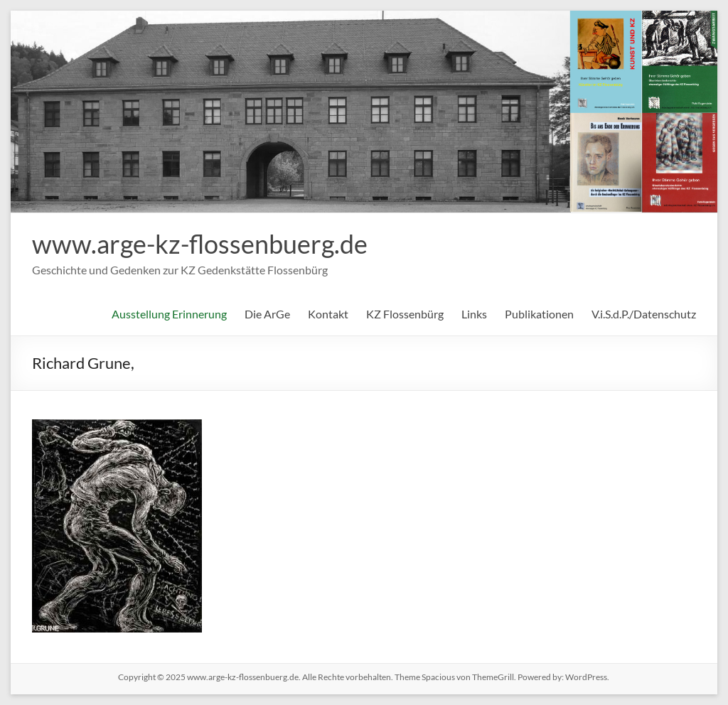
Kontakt (328, 314)
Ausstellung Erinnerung (169, 314)
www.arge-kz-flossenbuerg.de (200, 244)
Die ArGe (267, 314)
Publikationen (539, 314)
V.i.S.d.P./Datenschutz (644, 314)
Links (474, 314)
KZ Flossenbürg (405, 314)
